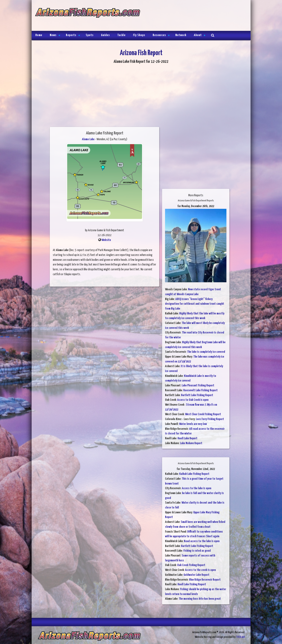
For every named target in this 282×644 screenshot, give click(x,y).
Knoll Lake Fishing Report (192, 584)
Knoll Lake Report (188, 438)
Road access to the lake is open (202, 541)
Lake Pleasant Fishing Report (198, 386)
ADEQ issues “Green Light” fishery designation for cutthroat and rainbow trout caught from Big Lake (195, 304)
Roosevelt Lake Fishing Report (201, 390)
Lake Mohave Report (191, 443)
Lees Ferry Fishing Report (210, 419)
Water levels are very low (193, 424)
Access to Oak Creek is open (193, 400)
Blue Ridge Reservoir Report (205, 580)
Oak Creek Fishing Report (191, 565)
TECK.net (241, 637)
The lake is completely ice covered (206, 352)
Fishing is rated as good (197, 551)
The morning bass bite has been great (200, 599)
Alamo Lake (88, 139)
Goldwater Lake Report (196, 575)
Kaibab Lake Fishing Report (194, 474)
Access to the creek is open (200, 570)
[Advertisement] (194, 16)
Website (106, 240)
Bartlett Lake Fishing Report (197, 395)
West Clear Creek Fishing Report (203, 414)
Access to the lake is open (197, 488)
